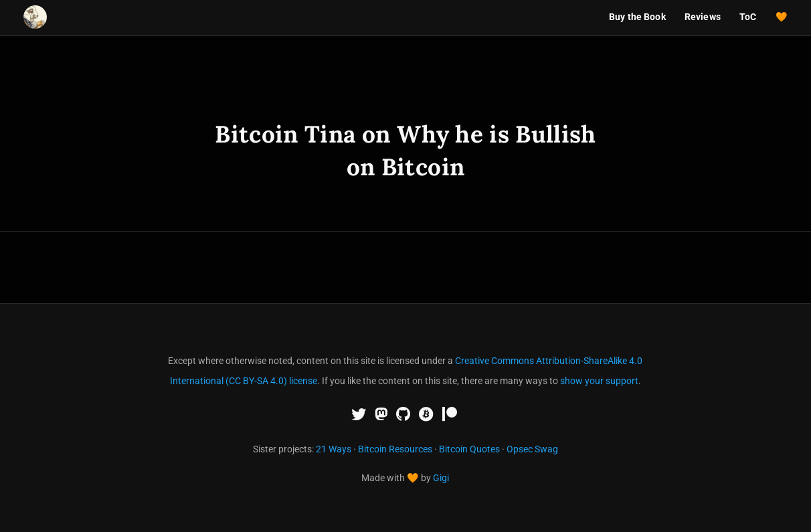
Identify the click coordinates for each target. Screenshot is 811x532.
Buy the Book (637, 17)
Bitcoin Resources (395, 449)
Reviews (703, 17)
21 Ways (334, 449)
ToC (748, 17)
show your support (599, 381)
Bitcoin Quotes (469, 449)
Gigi (441, 478)
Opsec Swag (532, 449)
